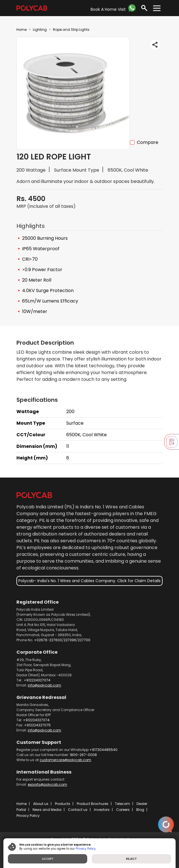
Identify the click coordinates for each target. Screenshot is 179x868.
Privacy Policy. (86, 849)
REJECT (131, 859)
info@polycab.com (44, 685)
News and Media (47, 810)
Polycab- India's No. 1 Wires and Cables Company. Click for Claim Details (89, 581)
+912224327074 (37, 680)
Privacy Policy (28, 816)
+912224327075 (37, 725)
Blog (140, 810)
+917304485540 (104, 750)
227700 (84, 640)
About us (41, 804)
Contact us (78, 810)
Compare (148, 142)
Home (22, 30)
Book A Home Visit (108, 9)
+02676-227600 (48, 640)
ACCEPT (48, 859)
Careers (123, 810)
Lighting (40, 30)
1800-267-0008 (83, 755)
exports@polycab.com (47, 784)
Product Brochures (93, 804)
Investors (102, 810)
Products (63, 804)
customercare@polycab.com (65, 760)
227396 (70, 640)
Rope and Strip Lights (71, 30)
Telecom (122, 804)
